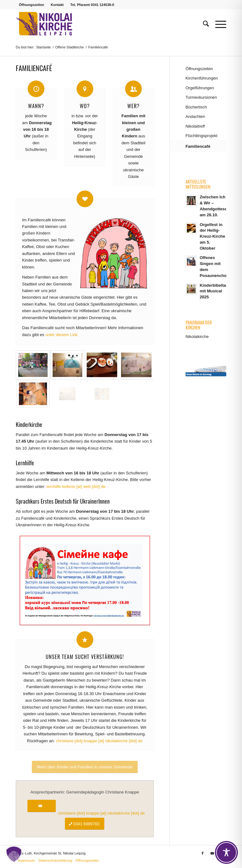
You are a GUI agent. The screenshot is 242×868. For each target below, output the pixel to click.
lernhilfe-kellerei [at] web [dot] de (76, 487)
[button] (14, 854)
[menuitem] (32, 5)
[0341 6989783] (85, 824)
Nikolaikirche (197, 337)
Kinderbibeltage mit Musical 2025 (215, 291)
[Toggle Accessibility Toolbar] (226, 852)
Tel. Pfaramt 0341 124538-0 (92, 5)
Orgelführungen (200, 88)
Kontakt (57, 5)
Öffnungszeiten (32, 5)
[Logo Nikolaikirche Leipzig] (44, 24)
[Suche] (203, 24)
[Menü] (218, 24)
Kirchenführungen (202, 78)
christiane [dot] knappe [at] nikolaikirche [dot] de (99, 741)
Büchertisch (196, 107)
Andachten (195, 116)
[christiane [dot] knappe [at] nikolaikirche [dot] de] (42, 806)
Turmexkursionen (201, 97)
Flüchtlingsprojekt (202, 136)
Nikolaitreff (195, 126)
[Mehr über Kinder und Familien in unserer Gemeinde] (85, 767)
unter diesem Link (62, 335)
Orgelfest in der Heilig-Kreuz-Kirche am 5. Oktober (213, 236)
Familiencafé (198, 146)
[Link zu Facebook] (203, 853)
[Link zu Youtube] (212, 853)
